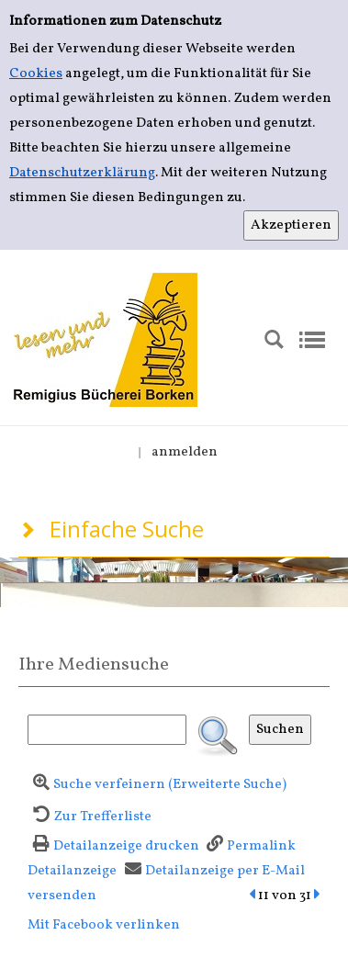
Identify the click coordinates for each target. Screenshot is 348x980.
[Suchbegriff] (107, 730)
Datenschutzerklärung (82, 173)
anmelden (185, 452)
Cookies (36, 74)
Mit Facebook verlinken (104, 925)
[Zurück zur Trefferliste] (90, 817)
